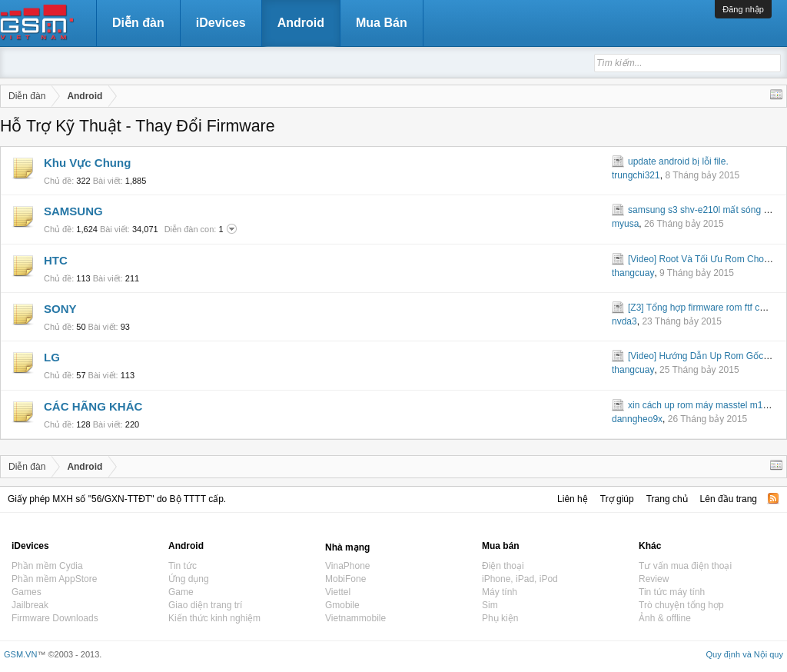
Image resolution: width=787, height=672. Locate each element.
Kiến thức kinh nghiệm (214, 618)
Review (654, 579)
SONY (60, 309)
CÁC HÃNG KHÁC (93, 406)
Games (27, 592)
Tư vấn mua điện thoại (685, 566)
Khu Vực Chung (87, 163)
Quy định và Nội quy (745, 654)
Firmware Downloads (55, 618)
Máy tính (500, 592)
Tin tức (183, 566)
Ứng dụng (189, 579)
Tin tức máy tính (672, 592)
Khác (650, 546)
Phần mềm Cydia (47, 566)
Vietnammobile (355, 618)
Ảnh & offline (665, 618)
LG (52, 357)
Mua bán (501, 546)
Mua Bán (382, 23)
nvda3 (624, 321)
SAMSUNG (73, 211)
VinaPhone (348, 566)
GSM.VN (20, 654)
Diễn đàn (138, 23)
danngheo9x (637, 419)
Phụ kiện (500, 618)
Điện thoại (503, 566)
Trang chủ (667, 499)
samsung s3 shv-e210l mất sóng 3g (701, 210)
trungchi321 (636, 175)
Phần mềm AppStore (54, 579)
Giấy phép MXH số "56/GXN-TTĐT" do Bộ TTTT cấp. (117, 499)
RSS (773, 498)
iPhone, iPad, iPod (520, 579)
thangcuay (633, 273)
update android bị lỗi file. (678, 161)
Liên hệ (573, 499)
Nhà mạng (347, 547)
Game (181, 592)
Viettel (338, 592)
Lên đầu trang (729, 499)
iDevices (221, 23)
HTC (56, 260)
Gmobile (342, 605)
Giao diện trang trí (205, 605)
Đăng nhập (743, 9)
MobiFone (345, 579)
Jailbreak (30, 605)
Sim (490, 605)
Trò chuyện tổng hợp (681, 605)
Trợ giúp (617, 499)
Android (301, 23)
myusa (625, 224)
